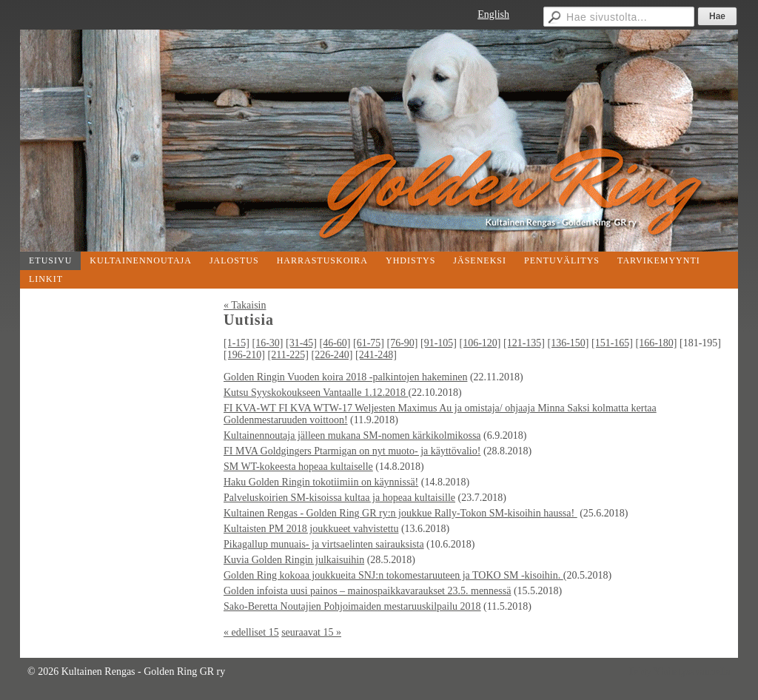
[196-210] (244, 355)
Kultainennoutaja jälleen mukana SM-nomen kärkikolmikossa (352, 435)
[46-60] (335, 343)
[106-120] (480, 343)
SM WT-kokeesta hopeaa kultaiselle (298, 467)
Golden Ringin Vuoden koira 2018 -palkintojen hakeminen (345, 377)
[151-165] (612, 343)
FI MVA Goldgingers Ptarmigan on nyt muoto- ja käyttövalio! (352, 451)
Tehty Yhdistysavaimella (679, 672)
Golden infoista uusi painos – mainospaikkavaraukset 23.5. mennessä (367, 591)
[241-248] (376, 355)
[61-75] (369, 343)
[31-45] (301, 343)
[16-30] (268, 343)
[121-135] (524, 343)
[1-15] (237, 343)
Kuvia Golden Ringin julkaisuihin (294, 560)
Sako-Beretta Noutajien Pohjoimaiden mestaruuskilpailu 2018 (352, 606)
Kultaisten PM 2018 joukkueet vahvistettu (311, 529)
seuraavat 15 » (311, 632)
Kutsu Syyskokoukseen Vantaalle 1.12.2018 (316, 393)
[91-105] (439, 343)
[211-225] (288, 355)
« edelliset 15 (251, 632)
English (493, 14)
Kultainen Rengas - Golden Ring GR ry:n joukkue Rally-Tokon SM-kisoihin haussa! (400, 513)
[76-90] (403, 343)
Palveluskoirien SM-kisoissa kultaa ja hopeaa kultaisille (339, 498)
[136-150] (568, 343)
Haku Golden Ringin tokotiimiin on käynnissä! (321, 482)
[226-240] (332, 355)
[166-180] (657, 343)
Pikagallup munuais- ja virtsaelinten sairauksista (324, 544)
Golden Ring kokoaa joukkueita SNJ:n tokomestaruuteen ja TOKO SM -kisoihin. (393, 575)
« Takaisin (245, 305)
